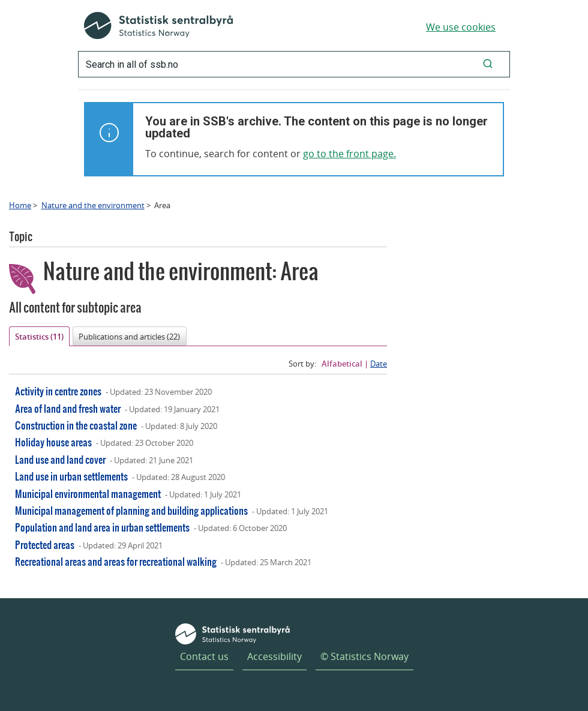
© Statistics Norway (364, 656)
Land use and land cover (60, 459)
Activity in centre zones (58, 391)
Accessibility (274, 656)
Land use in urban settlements (71, 476)
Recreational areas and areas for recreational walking (116, 561)
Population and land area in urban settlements (102, 527)
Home (20, 205)
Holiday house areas (53, 442)
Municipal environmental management (88, 493)
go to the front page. (349, 154)
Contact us (204, 656)
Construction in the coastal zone (76, 425)
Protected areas (45, 544)
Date (379, 364)
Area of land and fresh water (68, 408)
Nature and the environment (93, 205)
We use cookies (461, 27)
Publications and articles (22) (129, 337)
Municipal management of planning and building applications (131, 510)
